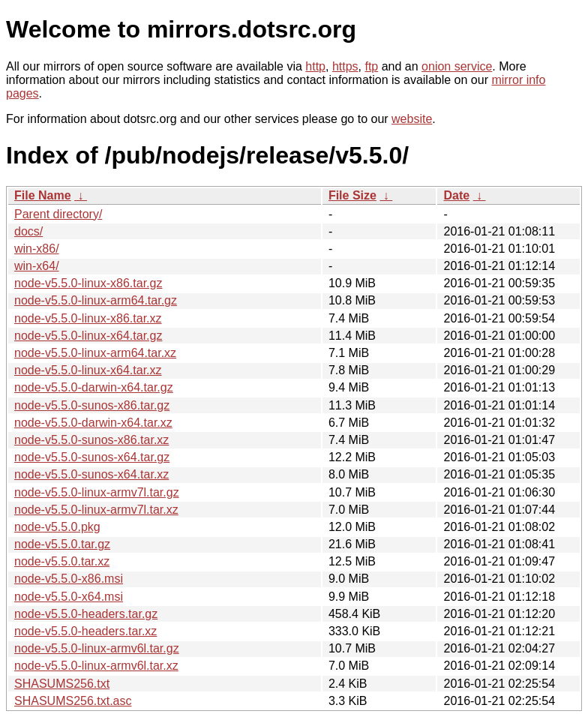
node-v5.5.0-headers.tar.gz (86, 614)
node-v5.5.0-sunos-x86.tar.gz (92, 405)
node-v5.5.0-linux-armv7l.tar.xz (96, 510)
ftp (371, 66)
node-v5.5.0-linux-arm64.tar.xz (95, 353)
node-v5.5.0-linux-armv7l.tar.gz (97, 492)
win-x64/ (37, 266)
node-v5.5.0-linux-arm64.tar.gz (96, 300)
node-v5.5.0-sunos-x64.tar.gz (92, 457)
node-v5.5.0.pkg (57, 527)
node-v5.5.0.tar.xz (62, 561)
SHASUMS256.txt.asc (73, 701)
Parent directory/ (58, 214)
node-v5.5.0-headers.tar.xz (85, 631)
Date (456, 195)
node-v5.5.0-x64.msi (69, 597)
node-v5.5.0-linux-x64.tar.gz (88, 336)
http (315, 66)
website (412, 119)
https (345, 66)
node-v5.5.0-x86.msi (69, 579)
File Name (43, 195)
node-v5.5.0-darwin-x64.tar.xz (93, 423)
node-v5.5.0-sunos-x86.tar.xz (91, 440)
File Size (352, 195)
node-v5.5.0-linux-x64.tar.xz (88, 370)
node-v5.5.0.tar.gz (62, 544)
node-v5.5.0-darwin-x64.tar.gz (94, 387)
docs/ (28, 231)
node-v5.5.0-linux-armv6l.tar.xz (96, 666)
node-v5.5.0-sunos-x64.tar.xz (91, 474)
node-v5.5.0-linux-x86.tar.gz (88, 283)
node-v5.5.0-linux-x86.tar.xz (88, 318)
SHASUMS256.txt (62, 684)
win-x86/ (37, 249)
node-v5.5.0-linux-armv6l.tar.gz (97, 648)
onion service (457, 66)
